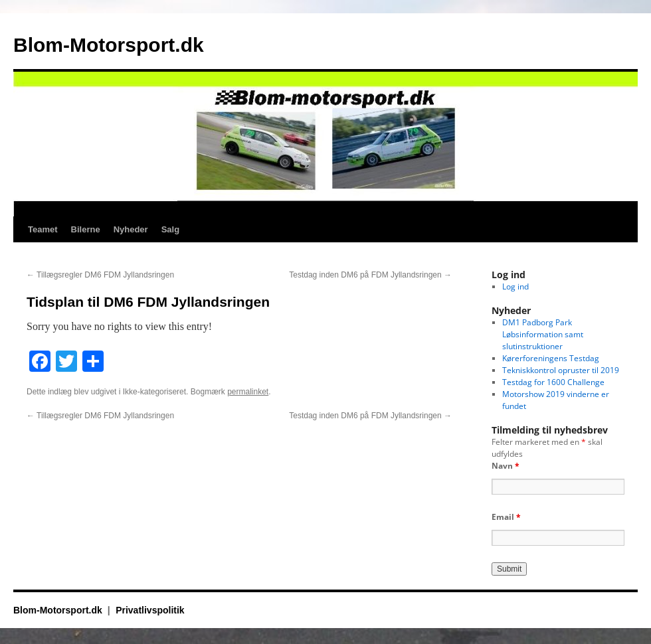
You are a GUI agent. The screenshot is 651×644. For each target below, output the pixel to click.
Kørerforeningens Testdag (551, 358)
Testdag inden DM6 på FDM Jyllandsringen (370, 275)
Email (506, 517)
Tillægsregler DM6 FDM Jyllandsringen (100, 275)
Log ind (515, 286)
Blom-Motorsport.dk (109, 45)
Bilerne (86, 229)
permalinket (248, 392)
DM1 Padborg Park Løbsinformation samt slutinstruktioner (543, 334)
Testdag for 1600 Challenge (553, 382)
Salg (170, 229)
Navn (506, 466)
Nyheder (131, 229)
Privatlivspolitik (150, 610)
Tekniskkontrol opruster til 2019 (561, 370)
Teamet (43, 229)
